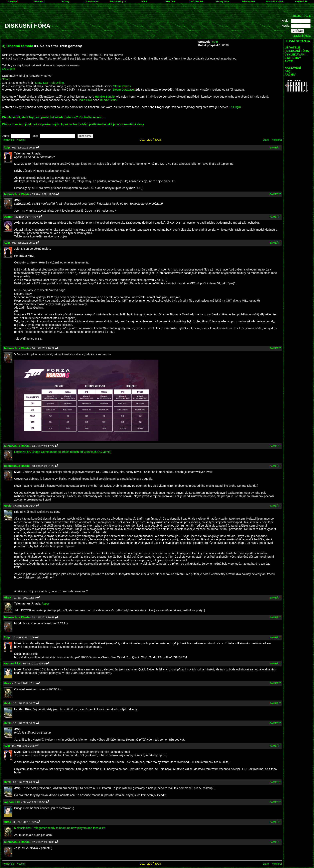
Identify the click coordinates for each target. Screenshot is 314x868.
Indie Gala (86, 100)
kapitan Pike (12, 663)
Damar (8, 217)
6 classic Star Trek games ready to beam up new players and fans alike (60, 828)
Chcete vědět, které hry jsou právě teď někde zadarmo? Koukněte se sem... (53, 117)
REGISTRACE (301, 16)
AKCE (289, 61)
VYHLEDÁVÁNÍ (295, 55)
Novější (21, 140)
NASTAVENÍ (293, 68)
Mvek (7, 506)
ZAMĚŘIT (275, 148)
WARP (144, 2)
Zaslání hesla (302, 36)
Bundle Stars (108, 100)
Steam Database (123, 90)
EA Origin (235, 107)
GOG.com (9, 69)
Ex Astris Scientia (275, 2)
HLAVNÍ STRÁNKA (297, 41)
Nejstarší (277, 140)
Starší (266, 140)
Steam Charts (122, 86)
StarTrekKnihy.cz (118, 2)
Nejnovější (8, 140)
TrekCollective (196, 2)
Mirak (7, 598)
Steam (6, 79)
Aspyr (45, 604)
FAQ (288, 71)
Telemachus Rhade (17, 194)
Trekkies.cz (13, 2)
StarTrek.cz (39, 2)
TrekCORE (170, 2)
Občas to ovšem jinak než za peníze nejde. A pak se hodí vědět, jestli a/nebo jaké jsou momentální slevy (73, 124)
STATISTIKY (293, 58)
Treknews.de (301, 2)
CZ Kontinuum (92, 2)
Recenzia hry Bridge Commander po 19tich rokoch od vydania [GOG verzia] (63, 452)
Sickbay (65, 2)
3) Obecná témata (18, 46)
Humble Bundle (105, 97)
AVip (215, 42)
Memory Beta (249, 2)
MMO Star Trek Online (50, 83)
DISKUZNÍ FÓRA (298, 51)
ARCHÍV (290, 75)
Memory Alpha (222, 2)
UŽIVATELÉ (292, 47)
